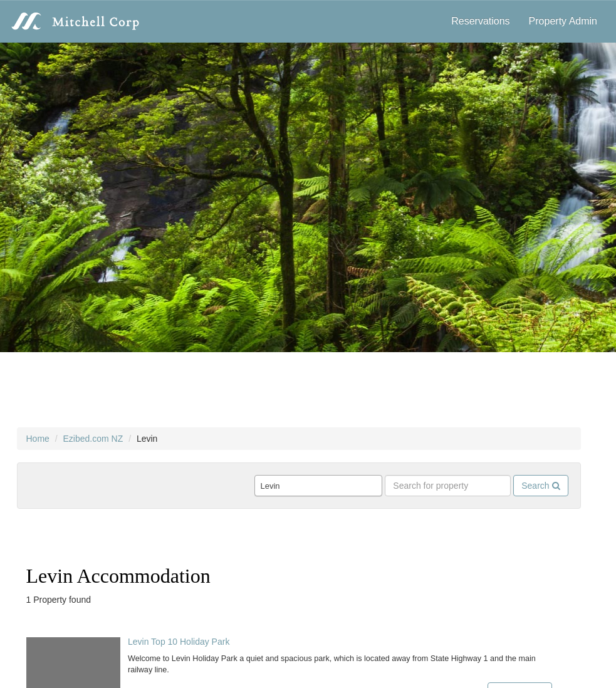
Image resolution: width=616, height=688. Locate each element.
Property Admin (563, 21)
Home (38, 439)
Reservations (480, 21)
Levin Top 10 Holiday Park (179, 642)
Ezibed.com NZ (93, 439)
